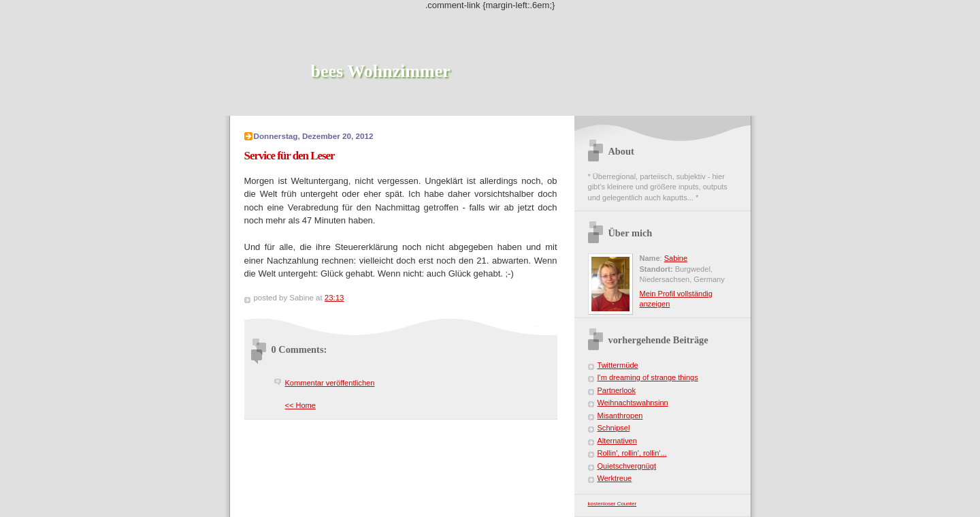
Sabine (676, 258)
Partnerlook (617, 390)
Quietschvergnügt (627, 466)
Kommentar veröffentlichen (330, 383)
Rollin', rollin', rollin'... (632, 453)
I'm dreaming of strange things (648, 377)
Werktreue (615, 478)
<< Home (300, 405)
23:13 (334, 298)
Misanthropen (620, 416)
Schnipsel (614, 428)
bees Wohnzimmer (381, 71)
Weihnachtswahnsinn (633, 403)
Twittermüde (618, 365)
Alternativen (617, 441)
